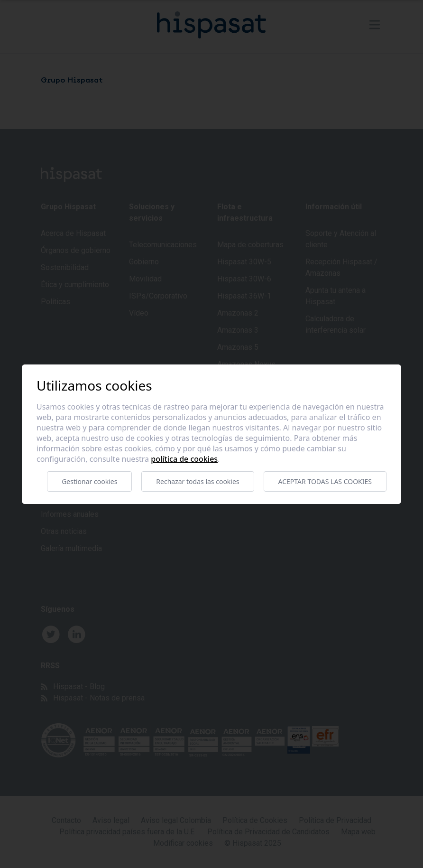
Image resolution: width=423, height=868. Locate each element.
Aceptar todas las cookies (325, 481)
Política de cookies (184, 459)
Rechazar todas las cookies (198, 481)
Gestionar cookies (89, 481)
